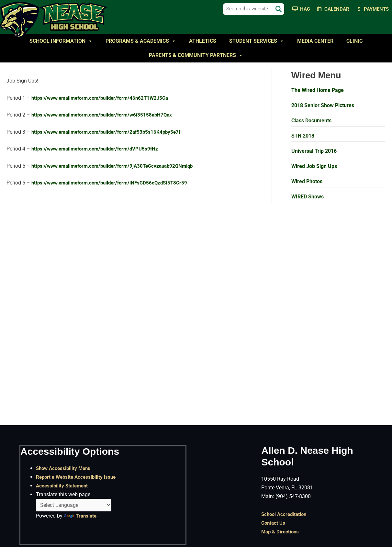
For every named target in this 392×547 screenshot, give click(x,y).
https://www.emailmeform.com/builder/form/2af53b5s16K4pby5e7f (111, 132)
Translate (81, 516)
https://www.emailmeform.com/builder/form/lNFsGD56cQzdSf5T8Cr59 (114, 184)
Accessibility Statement (63, 485)
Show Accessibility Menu (65, 468)
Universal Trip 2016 (314, 151)
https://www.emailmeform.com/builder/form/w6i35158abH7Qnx (106, 115)
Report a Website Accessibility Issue (78, 477)
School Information (61, 41)
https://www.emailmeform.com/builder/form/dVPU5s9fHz (99, 149)
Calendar (337, 9)
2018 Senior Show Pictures (323, 105)
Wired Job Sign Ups (314, 166)
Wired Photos (307, 181)
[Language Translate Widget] (74, 505)
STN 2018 (303, 136)
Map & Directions (281, 532)
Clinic (354, 41)
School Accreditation (285, 514)
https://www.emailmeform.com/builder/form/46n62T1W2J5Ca (105, 98)
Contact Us (274, 523)
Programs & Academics (141, 41)
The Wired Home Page (318, 90)
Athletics (203, 41)
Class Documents (311, 121)
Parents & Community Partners (196, 55)
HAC (305, 9)
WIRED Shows (308, 197)
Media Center (315, 41)
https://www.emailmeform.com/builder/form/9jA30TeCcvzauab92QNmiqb (118, 167)
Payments (376, 9)
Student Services (257, 41)
